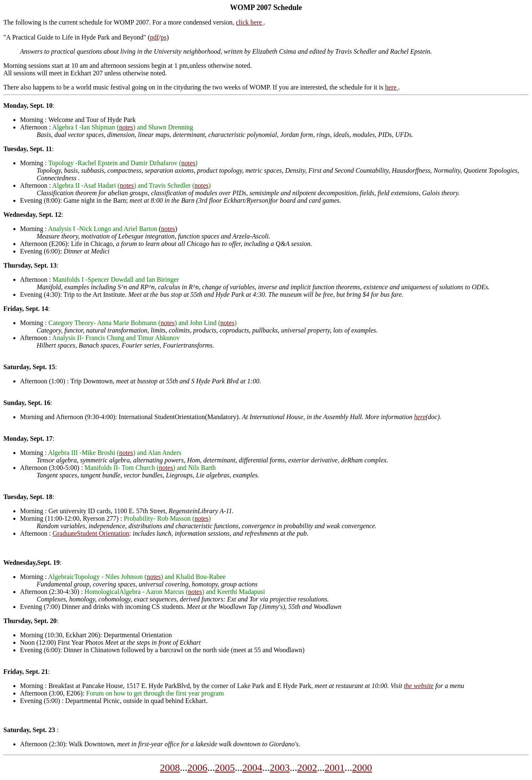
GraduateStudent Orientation (91, 533)
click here (250, 22)
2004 (252, 768)
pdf (155, 37)
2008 (170, 768)
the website (419, 686)
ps (163, 37)
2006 (198, 768)
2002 (307, 768)
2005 (225, 768)
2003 (280, 768)
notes (126, 127)
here (392, 87)
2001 (335, 768)
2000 (362, 768)
